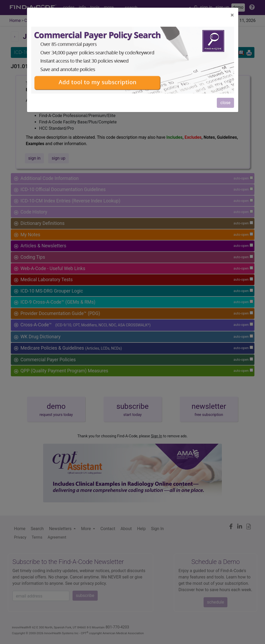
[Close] (232, 15)
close (225, 103)
